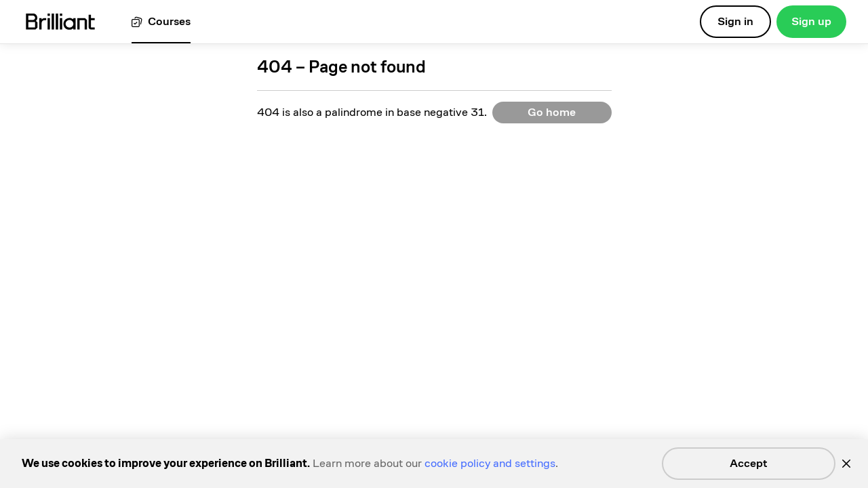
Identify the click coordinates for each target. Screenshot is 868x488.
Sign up (811, 21)
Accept (749, 463)
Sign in (735, 21)
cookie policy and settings (490, 463)
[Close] (846, 464)
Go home (552, 112)
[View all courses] (161, 22)
